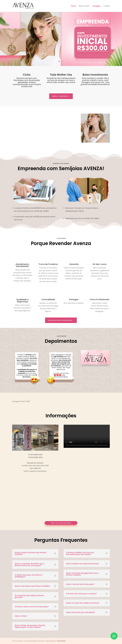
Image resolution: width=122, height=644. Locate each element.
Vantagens (97, 6)
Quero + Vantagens (60, 96)
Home (73, 6)
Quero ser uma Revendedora (60, 320)
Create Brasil (61, 641)
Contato (107, 6)
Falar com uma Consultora (61, 523)
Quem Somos (84, 6)
